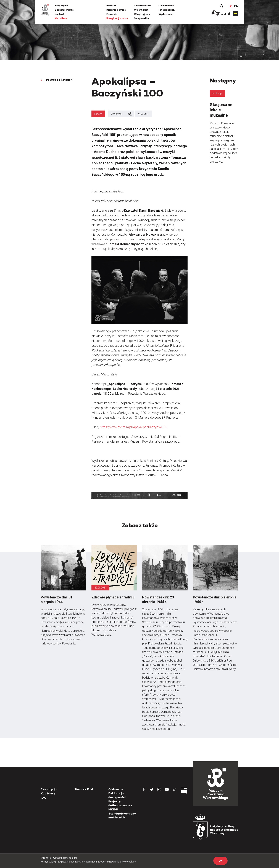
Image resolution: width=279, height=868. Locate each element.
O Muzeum (116, 789)
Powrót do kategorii (60, 80)
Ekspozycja (62, 6)
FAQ (44, 798)
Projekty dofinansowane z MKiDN (120, 805)
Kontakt (60, 14)
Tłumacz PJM (84, 789)
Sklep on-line (142, 18)
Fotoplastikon (167, 10)
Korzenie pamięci (116, 10)
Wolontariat (141, 10)
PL (231, 6)
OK (220, 861)
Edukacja (112, 14)
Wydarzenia (166, 14)
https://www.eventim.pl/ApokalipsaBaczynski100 (134, 427)
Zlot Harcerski (142, 6)
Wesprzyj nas (142, 14)
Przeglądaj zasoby (117, 18)
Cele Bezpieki (166, 6)
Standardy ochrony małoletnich (122, 815)
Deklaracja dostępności (117, 795)
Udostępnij (121, 114)
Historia (111, 6)
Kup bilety (61, 18)
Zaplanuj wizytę (64, 10)
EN (236, 6)
